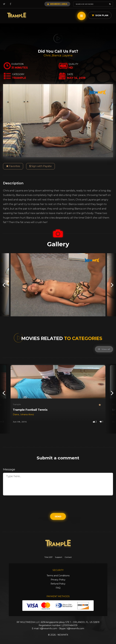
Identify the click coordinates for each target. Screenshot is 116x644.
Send (58, 516)
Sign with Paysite (40, 166)
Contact (68, 557)
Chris (48, 55)
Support (59, 557)
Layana (68, 55)
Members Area (57, 4)
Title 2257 (48, 557)
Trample (17, 404)
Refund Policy (58, 584)
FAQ (58, 588)
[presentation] (4, 285)
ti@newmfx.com (48, 628)
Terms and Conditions (58, 576)
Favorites (13, 166)
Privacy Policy (58, 580)
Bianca (57, 55)
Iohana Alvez (27, 414)
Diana (16, 414)
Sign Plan (100, 15)
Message (9, 469)
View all (104, 349)
